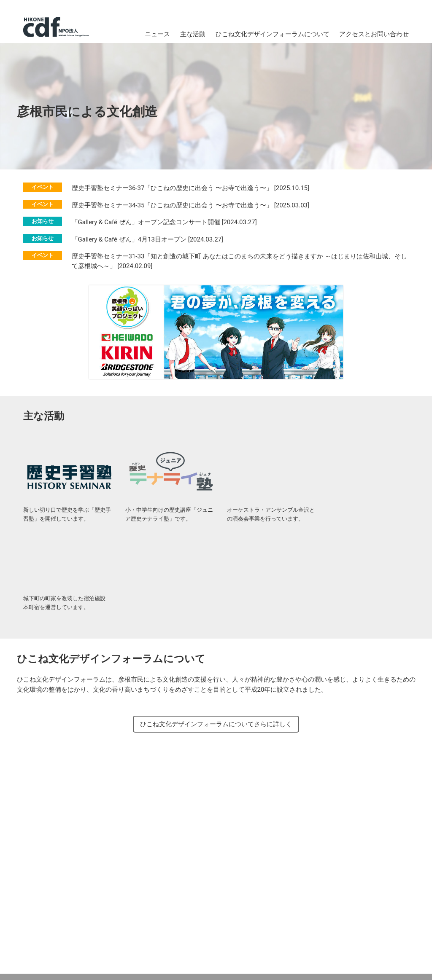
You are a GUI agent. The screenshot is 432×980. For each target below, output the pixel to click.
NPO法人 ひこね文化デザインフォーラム (56, 27)
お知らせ (43, 222)
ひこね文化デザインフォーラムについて (273, 34)
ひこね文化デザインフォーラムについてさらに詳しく (216, 636)
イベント (43, 187)
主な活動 (193, 34)
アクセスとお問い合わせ (374, 34)
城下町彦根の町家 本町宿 (368, 470)
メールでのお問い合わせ (162, 935)
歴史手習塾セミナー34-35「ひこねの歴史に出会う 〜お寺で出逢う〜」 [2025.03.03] (191, 205)
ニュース (157, 34)
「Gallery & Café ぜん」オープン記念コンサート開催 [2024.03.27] (164, 223)
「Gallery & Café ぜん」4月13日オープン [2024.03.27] (148, 239)
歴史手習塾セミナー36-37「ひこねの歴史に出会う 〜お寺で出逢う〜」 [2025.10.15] (191, 188)
